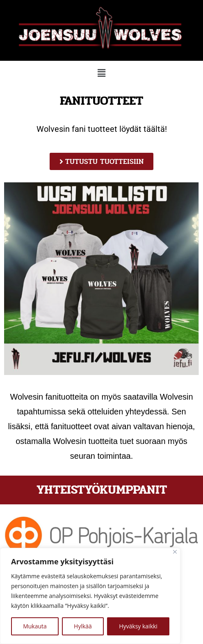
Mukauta (35, 626)
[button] (101, 73)
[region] (90, 596)
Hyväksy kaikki (138, 626)
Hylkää (83, 626)
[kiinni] (175, 552)
